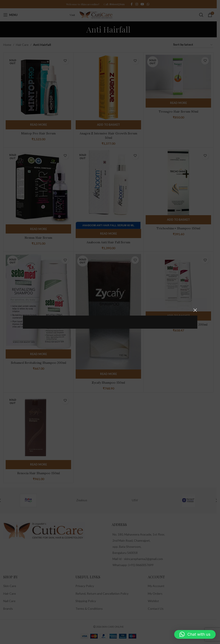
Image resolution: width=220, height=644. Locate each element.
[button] (195, 634)
